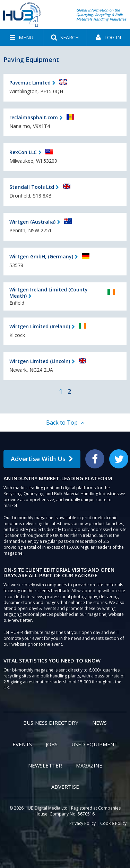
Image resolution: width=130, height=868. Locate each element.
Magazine (89, 765)
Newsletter (45, 765)
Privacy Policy (83, 823)
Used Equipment (94, 744)
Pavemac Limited (30, 83)
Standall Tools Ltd (32, 187)
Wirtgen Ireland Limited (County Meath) (49, 293)
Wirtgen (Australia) (32, 222)
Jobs (52, 744)
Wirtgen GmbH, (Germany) (41, 256)
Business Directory (51, 723)
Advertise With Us (42, 459)
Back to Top (65, 423)
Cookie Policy (113, 823)
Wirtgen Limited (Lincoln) (40, 361)
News (99, 723)
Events (22, 744)
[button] (21, 38)
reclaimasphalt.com (34, 117)
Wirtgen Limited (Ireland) (40, 326)
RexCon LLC (23, 152)
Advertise (65, 787)
